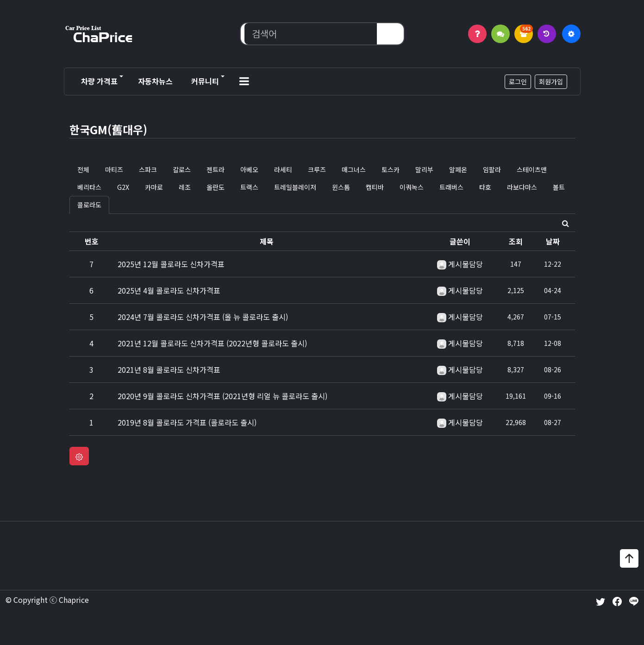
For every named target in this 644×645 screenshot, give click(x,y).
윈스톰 (341, 187)
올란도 (216, 187)
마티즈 (114, 169)
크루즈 (317, 169)
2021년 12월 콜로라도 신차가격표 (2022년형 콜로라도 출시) (212, 343)
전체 (83, 169)
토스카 (391, 169)
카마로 (154, 187)
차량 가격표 (99, 81)
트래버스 (451, 187)
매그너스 (354, 169)
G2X (123, 187)
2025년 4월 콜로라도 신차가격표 (169, 290)
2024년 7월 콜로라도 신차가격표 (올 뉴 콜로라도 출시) (203, 317)
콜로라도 (89, 205)
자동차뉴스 (155, 81)
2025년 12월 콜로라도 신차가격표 (171, 264)
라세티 (283, 169)
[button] (244, 81)
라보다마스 (522, 187)
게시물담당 (466, 264)
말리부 (424, 169)
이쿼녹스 (412, 187)
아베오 (249, 169)
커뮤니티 (205, 81)
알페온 (458, 169)
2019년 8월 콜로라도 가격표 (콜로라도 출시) (187, 422)
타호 (485, 187)
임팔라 (492, 169)
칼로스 (182, 169)
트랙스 (249, 187)
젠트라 (216, 169)
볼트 (559, 187)
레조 (185, 187)
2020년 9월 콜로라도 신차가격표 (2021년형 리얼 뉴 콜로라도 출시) (222, 396)
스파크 (148, 169)
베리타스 (89, 187)
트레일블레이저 (295, 187)
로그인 (518, 81)
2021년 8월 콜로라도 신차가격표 (169, 369)
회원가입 (551, 81)
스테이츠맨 (532, 169)
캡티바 (375, 187)
